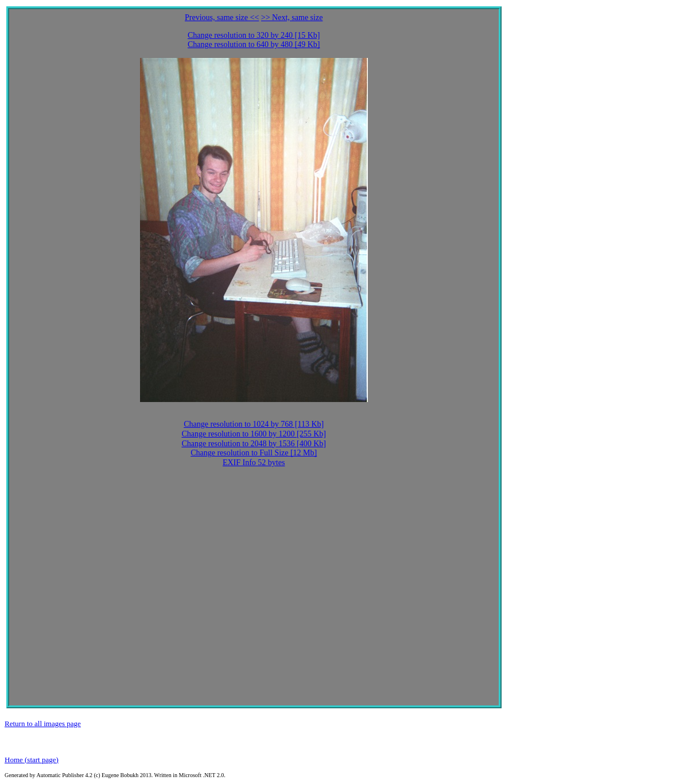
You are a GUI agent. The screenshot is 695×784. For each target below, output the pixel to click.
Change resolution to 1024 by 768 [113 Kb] (254, 424)
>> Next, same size (292, 17)
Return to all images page (43, 723)
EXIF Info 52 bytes (254, 463)
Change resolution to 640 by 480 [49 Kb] (254, 44)
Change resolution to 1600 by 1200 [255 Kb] (254, 434)
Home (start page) (32, 760)
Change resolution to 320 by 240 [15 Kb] (254, 35)
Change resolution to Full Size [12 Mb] (254, 453)
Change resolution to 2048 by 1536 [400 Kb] (254, 444)
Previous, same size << (222, 17)
